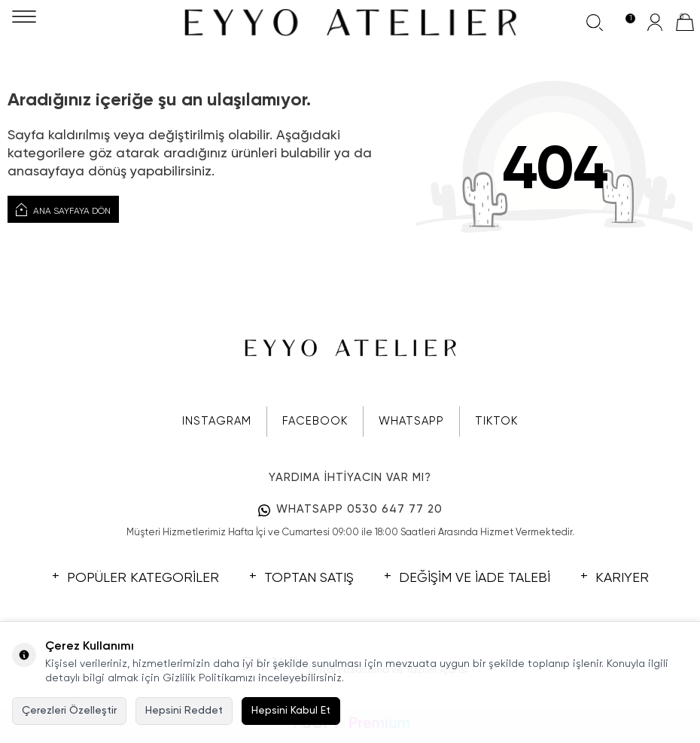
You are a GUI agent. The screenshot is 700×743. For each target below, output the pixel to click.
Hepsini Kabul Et (291, 711)
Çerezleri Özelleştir (69, 711)
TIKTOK (496, 421)
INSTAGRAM (217, 421)
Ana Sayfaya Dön (63, 210)
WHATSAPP (411, 421)
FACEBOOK (315, 421)
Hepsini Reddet (184, 711)
